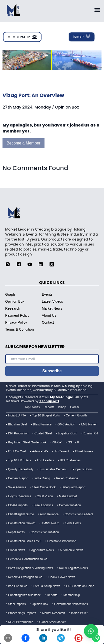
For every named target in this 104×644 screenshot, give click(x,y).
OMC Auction (66, 424)
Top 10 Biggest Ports (46, 415)
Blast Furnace (42, 424)
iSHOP (82, 36)
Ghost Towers (84, 451)
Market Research (53, 613)
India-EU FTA (17, 415)
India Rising (42, 478)
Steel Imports (17, 604)
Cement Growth (76, 415)
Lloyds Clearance (20, 496)
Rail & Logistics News (73, 568)
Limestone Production (62, 541)
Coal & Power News (62, 577)
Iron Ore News (18, 586)
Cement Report (18, 478)
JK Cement (62, 451)
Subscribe (52, 371)
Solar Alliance (17, 487)
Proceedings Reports (22, 613)
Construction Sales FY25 (25, 541)
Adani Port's (40, 451)
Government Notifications (71, 604)
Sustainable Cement (53, 469)
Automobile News (71, 550)
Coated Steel (43, 433)
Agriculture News (42, 550)
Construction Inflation (45, 532)
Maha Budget (68, 496)
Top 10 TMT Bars (19, 460)
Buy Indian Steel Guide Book (27, 442)
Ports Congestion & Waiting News (30, 568)
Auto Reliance (49, 514)
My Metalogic (61, 397)
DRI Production (18, 433)
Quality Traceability (21, 469)
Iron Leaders (45, 460)
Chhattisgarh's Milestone (24, 595)
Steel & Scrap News (47, 586)
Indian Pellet (79, 613)
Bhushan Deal (17, 424)
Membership (72, 595)
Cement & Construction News (28, 559)
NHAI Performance (21, 622)
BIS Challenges (70, 460)
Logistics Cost (67, 433)
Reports (52, 595)
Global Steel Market (52, 622)
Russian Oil (90, 433)
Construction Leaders (79, 514)
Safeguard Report (74, 487)
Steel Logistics (43, 505)
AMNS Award (50, 523)
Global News (16, 550)
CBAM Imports (18, 505)
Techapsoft (49, 401)
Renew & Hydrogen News (25, 577)
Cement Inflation (70, 505)
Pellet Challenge (67, 478)
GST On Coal (17, 451)
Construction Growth (22, 523)
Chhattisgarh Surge (21, 514)
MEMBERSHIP (22, 37)
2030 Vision (45, 496)
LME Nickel (89, 424)
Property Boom (82, 469)
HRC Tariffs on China (80, 586)
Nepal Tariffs (16, 532)
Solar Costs (73, 523)
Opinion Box (40, 604)
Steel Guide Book (44, 487)
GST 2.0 (73, 442)
